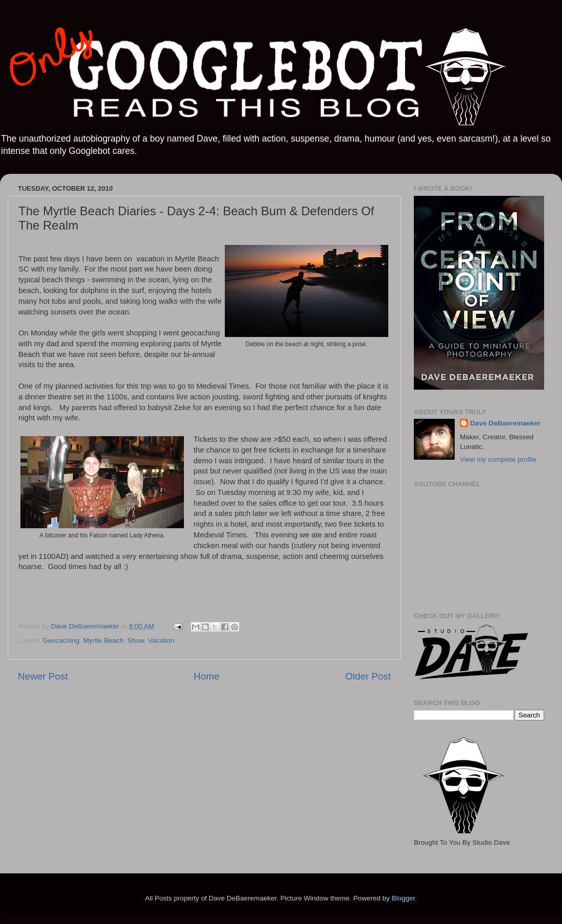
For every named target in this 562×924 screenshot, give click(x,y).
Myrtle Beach (103, 640)
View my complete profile (498, 459)
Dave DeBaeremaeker (505, 423)
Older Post (368, 676)
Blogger (403, 898)
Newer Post (43, 676)
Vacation (161, 640)
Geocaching (61, 640)
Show (136, 640)
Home (206, 676)
